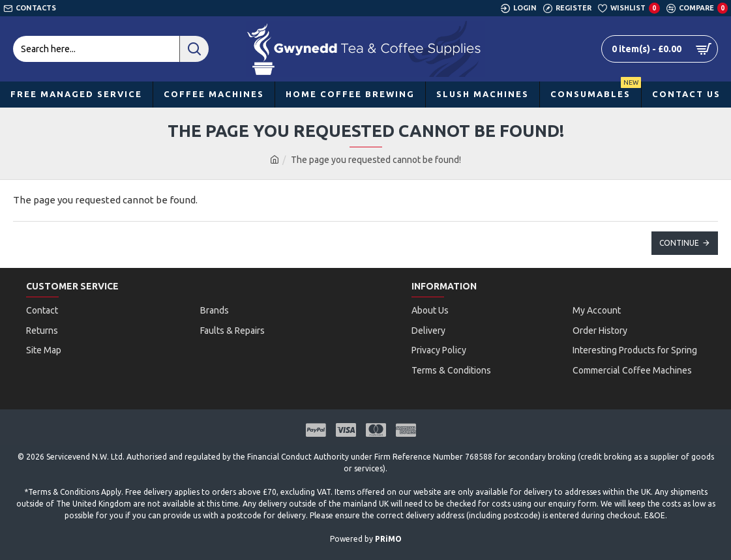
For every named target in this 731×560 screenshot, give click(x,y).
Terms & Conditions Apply (75, 480)
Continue (679, 243)
